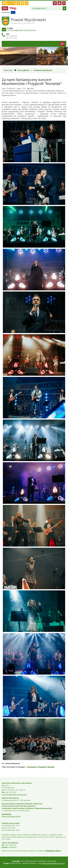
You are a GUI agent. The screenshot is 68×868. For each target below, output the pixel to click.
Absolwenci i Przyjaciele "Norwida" (41, 767)
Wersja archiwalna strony (11, 816)
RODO (5, 8)
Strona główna (22, 70)
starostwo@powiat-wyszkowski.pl (22, 30)
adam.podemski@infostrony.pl (53, 863)
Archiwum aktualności (43, 70)
